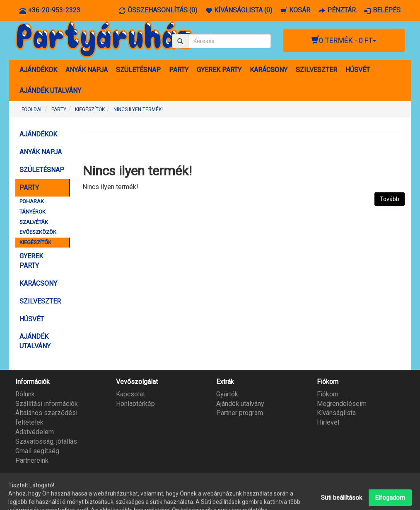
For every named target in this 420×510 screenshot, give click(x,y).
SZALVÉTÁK (34, 222)
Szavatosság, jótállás (46, 441)
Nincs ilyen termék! (138, 109)
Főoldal (32, 109)
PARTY (179, 70)
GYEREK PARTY (219, 70)
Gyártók (227, 394)
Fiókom (328, 394)
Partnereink (32, 460)
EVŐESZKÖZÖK (38, 232)
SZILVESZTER (316, 70)
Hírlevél (328, 422)
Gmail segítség (37, 451)
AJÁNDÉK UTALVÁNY (50, 91)
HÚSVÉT (358, 70)
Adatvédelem (35, 432)
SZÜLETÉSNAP (138, 70)
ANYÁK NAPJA (87, 70)
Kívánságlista (336, 413)
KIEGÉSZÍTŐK (90, 109)
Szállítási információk (47, 404)
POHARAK (32, 201)
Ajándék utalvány (240, 404)
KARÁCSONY (269, 70)
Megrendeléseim (342, 404)
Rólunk (25, 394)
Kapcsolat (130, 394)
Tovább (390, 199)
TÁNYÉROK (33, 212)
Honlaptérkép (135, 404)
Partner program (240, 413)
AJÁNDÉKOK (38, 70)
